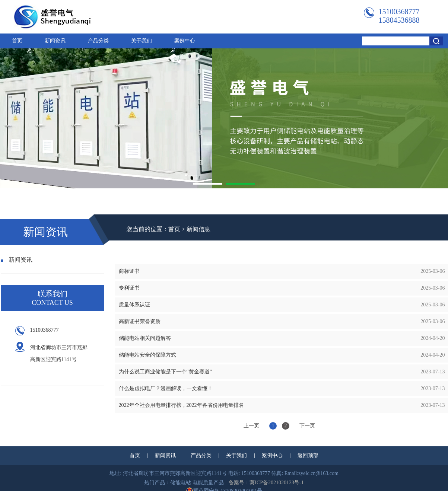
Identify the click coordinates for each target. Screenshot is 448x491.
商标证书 (129, 271)
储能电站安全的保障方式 (147, 355)
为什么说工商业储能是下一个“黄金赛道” (165, 372)
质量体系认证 (134, 305)
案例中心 (185, 41)
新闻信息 (198, 229)
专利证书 (129, 288)
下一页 (307, 426)
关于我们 (142, 41)
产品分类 (98, 41)
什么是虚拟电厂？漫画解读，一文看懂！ (166, 388)
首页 (17, 41)
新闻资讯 (55, 41)
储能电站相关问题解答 (145, 338)
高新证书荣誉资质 (140, 321)
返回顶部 (308, 455)
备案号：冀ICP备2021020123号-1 (266, 483)
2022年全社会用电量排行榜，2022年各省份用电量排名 (181, 405)
